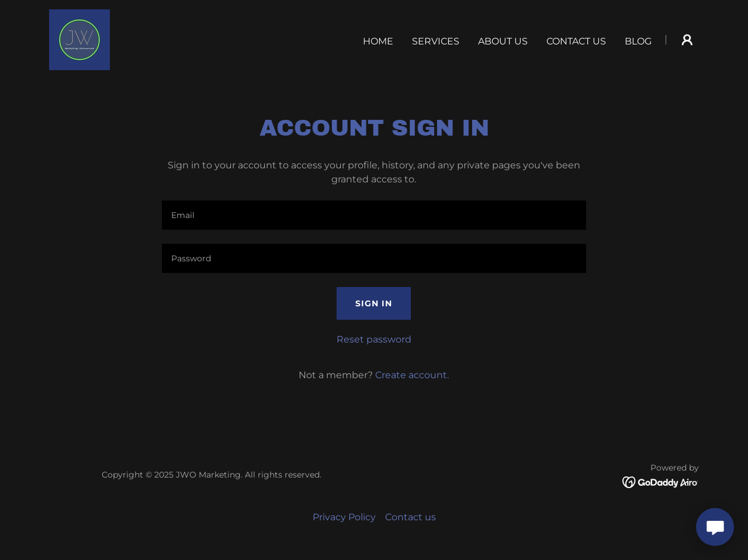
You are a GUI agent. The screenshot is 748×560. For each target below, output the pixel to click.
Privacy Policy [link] (344, 517)
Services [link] (436, 41)
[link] (79, 39)
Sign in (374, 303)
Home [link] (378, 41)
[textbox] (374, 215)
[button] (687, 40)
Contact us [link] (576, 41)
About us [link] (503, 41)
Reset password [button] (374, 339)
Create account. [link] (412, 375)
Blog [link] (638, 41)
